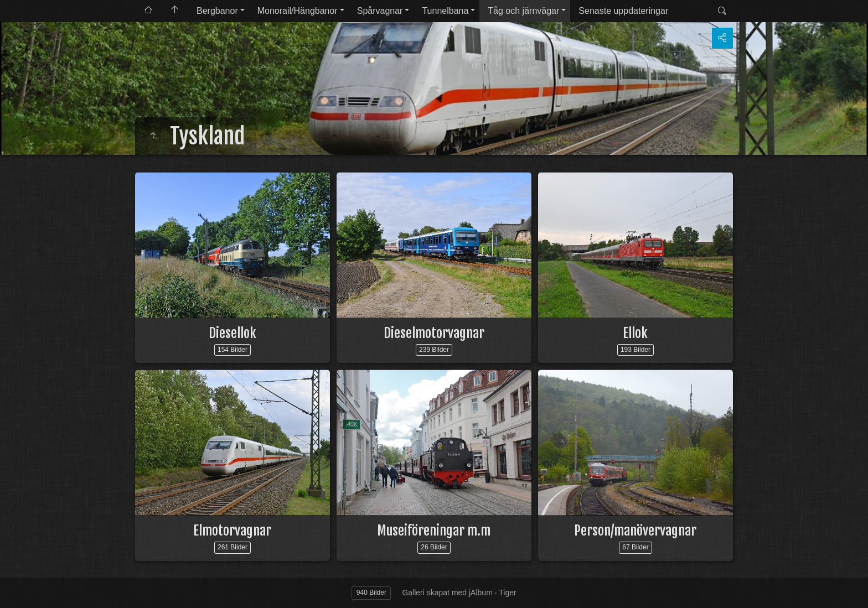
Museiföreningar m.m (434, 531)
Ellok (635, 333)
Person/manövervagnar (635, 531)
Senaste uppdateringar (623, 11)
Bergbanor (217, 11)
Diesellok (232, 333)
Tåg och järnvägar (523, 11)
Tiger (507, 593)
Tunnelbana (445, 11)
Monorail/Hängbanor (298, 11)
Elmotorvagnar (232, 531)
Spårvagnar (380, 11)
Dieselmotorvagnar (434, 333)
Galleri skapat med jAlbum (447, 593)
